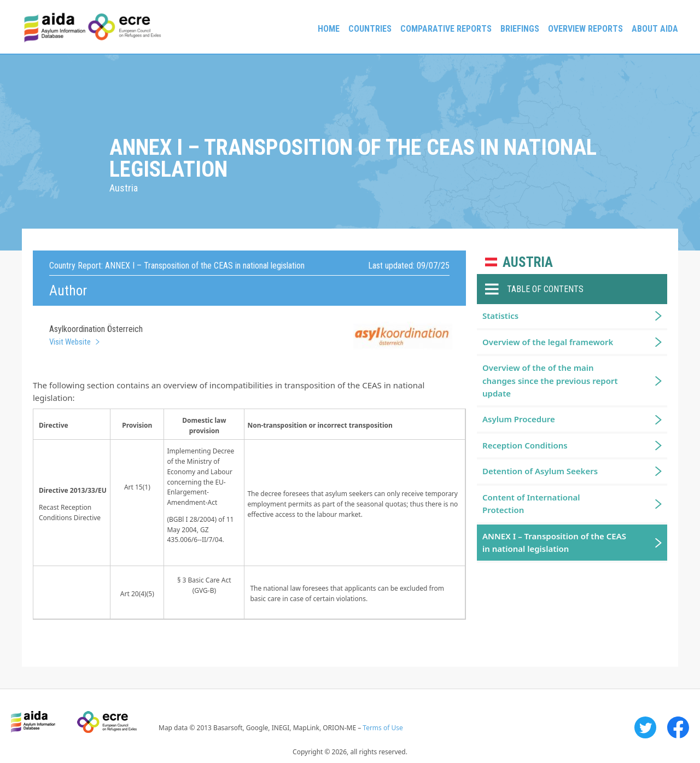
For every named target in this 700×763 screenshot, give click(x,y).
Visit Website (70, 342)
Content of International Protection (531, 503)
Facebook (678, 727)
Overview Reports (585, 29)
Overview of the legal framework (548, 342)
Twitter (645, 727)
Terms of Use (383, 728)
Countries (370, 29)
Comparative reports (446, 29)
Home (329, 29)
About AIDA (655, 29)
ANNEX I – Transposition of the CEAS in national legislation (554, 542)
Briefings (520, 29)
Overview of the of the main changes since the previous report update (550, 380)
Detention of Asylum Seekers (540, 471)
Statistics (500, 316)
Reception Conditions (525, 445)
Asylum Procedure (519, 419)
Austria (528, 262)
